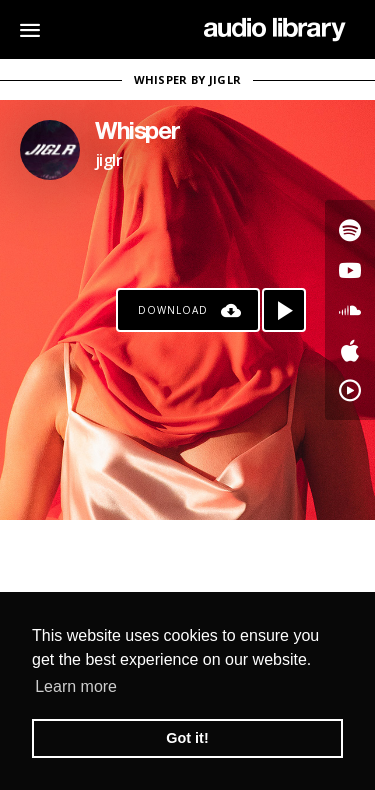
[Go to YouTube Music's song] (350, 390)
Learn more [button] (76, 686)
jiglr (108, 160)
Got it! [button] (187, 738)
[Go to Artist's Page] (50, 150)
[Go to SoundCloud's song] (350, 310)
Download (173, 310)
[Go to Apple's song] (350, 350)
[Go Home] (274, 30)
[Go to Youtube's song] (350, 270)
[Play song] (284, 310)
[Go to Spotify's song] (350, 230)
